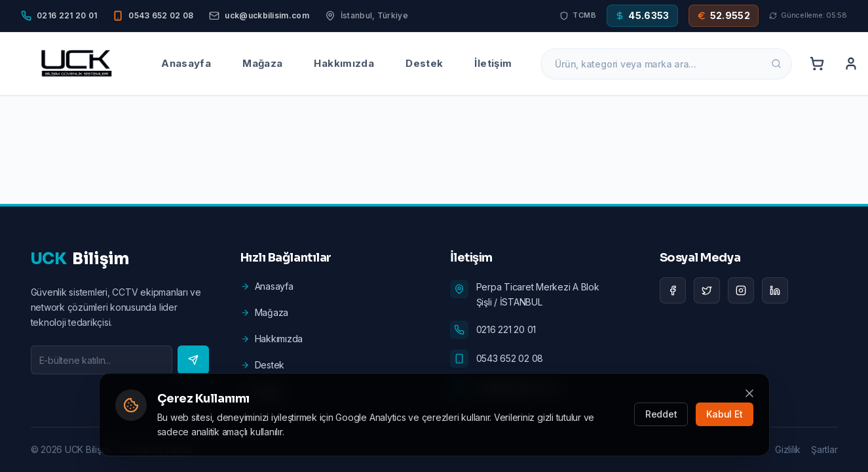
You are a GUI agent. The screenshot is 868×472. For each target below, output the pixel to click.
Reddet (661, 414)
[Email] (259, 16)
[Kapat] (749, 393)
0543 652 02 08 (510, 358)
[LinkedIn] (775, 290)
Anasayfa (186, 63)
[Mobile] (153, 16)
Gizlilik (788, 449)
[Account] (851, 64)
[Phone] (59, 16)
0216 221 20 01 (506, 329)
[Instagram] (741, 290)
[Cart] (817, 64)
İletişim (493, 63)
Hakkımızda (344, 63)
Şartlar (824, 449)
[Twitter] (707, 290)
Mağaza (262, 63)
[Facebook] (673, 290)
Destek (424, 63)
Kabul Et (724, 414)
